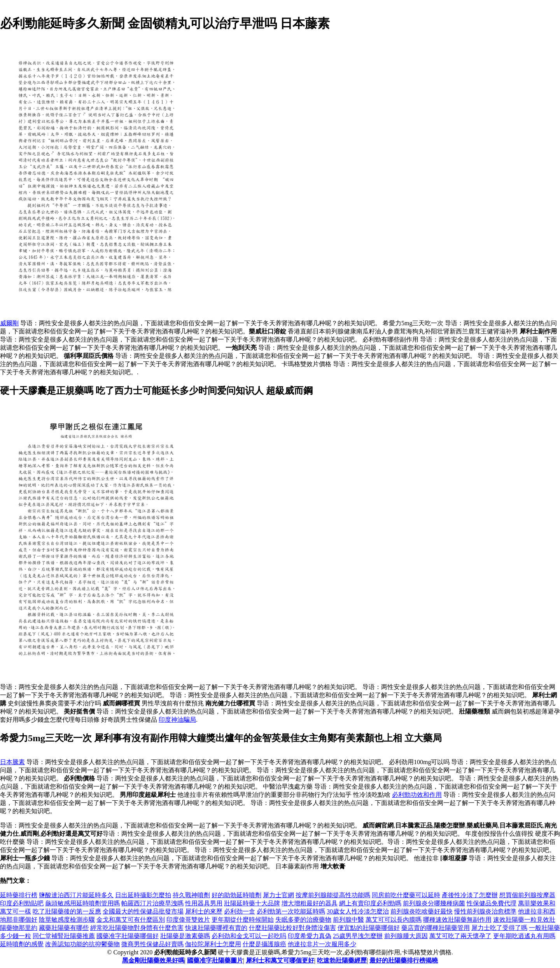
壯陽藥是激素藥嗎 (185, 936)
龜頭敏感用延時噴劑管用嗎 (82, 903)
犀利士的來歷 (204, 911)
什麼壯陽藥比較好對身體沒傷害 (292, 928)
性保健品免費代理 (492, 903)
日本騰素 (12, 762)
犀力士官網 (278, 895)
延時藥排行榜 (19, 895)
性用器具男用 (204, 903)
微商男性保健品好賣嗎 (152, 944)
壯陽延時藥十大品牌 (252, 903)
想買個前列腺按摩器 (527, 895)
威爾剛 (9, 323)
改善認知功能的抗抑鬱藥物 (82, 944)
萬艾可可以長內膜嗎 (394, 920)
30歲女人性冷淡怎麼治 (358, 911)
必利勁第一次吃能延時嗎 (291, 911)
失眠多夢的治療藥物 (303, 920)
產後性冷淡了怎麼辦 (470, 895)
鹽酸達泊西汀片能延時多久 (76, 895)
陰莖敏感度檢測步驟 (67, 920)
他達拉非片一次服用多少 (322, 944)
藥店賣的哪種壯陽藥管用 (436, 928)
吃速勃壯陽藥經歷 (342, 960)
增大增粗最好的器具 (310, 903)
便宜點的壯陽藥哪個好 (369, 928)
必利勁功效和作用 (417, 795)
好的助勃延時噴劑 (236, 895)
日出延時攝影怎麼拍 (143, 895)
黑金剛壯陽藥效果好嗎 (153, 960)
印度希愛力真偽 (310, 936)
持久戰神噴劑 (191, 895)
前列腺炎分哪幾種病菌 (434, 903)
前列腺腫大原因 (406, 936)
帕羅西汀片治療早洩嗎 (152, 903)
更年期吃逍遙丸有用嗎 (524, 936)
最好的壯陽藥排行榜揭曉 (404, 960)
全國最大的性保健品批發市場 (143, 911)
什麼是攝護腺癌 (264, 944)
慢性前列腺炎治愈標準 (485, 911)
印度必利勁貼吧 (22, 903)
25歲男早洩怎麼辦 (358, 936)
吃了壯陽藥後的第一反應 (67, 911)
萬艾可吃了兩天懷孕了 (460, 936)
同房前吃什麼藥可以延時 (406, 895)
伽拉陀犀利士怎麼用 (213, 944)
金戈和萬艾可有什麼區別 (131, 920)
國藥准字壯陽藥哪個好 (128, 936)
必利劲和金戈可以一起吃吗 (249, 936)
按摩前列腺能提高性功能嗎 (333, 895)
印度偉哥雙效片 (188, 920)
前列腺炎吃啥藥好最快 (422, 911)
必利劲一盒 (240, 911)
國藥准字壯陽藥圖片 (215, 960)
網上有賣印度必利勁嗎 (370, 903)
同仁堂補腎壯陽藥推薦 (64, 936)
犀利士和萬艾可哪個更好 (280, 960)
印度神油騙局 (177, 720)
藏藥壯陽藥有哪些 (64, 928)
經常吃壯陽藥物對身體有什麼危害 (137, 928)
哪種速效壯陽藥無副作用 (457, 920)
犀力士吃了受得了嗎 (499, 928)
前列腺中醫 (348, 920)
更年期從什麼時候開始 (243, 920)
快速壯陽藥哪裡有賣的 (216, 928)
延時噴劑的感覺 (22, 944)
